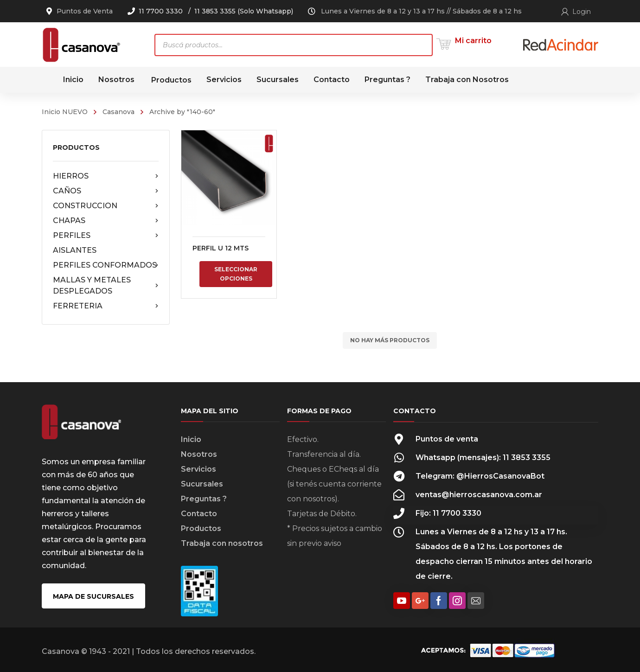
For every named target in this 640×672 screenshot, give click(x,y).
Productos (201, 528)
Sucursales (202, 484)
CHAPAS (106, 221)
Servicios (198, 469)
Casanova (118, 112)
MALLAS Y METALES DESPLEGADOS (106, 285)
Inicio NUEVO (65, 112)
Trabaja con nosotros (222, 543)
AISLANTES (75, 250)
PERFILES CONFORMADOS (106, 265)
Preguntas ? (204, 499)
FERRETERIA (106, 306)
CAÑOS (106, 191)
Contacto (199, 514)
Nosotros (199, 454)
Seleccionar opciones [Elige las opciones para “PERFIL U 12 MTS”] (236, 274)
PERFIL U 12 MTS (221, 248)
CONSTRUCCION (106, 206)
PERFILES (106, 236)
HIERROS (106, 176)
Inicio (191, 439)
